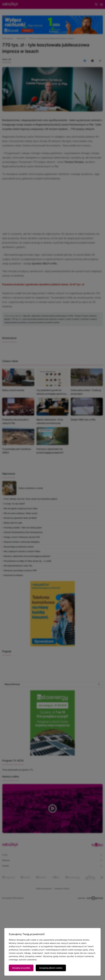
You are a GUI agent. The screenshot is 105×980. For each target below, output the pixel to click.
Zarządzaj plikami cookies (51, 968)
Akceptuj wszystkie (21, 968)
